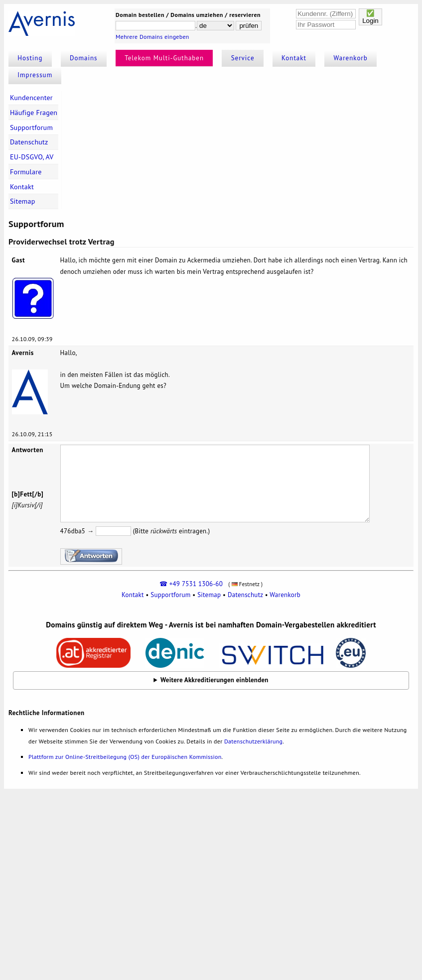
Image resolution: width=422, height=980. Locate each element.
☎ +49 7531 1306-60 (191, 584)
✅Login (370, 17)
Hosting (30, 58)
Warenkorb (351, 58)
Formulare (26, 172)
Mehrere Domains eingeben (152, 37)
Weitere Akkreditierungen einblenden (214, 680)
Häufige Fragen (34, 113)
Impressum (35, 75)
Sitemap (23, 201)
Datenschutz (29, 142)
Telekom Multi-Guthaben (164, 58)
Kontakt (294, 58)
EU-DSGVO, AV (32, 157)
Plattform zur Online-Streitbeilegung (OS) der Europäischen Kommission (125, 757)
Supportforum (31, 127)
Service (243, 58)
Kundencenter (31, 98)
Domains (84, 58)
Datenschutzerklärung (253, 741)
